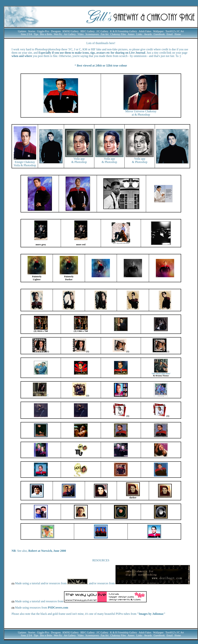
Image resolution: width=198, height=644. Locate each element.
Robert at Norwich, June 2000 (47, 551)
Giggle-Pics (43, 31)
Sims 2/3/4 (26, 34)
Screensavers (92, 34)
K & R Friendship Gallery (123, 31)
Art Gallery (70, 34)
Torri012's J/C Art (175, 31)
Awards (148, 34)
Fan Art (105, 34)
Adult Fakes (145, 31)
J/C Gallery (102, 31)
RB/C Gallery (87, 31)
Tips (36, 34)
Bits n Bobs (46, 34)
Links (139, 34)
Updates (22, 31)
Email (170, 34)
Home (178, 34)
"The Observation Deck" (161, 374)
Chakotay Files (118, 34)
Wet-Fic (58, 34)
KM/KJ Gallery (71, 31)
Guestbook (159, 34)
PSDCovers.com (58, 608)
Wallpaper (158, 31)
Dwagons (56, 31)
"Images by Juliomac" (151, 614)
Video (80, 34)
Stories (32, 31)
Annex (131, 34)
